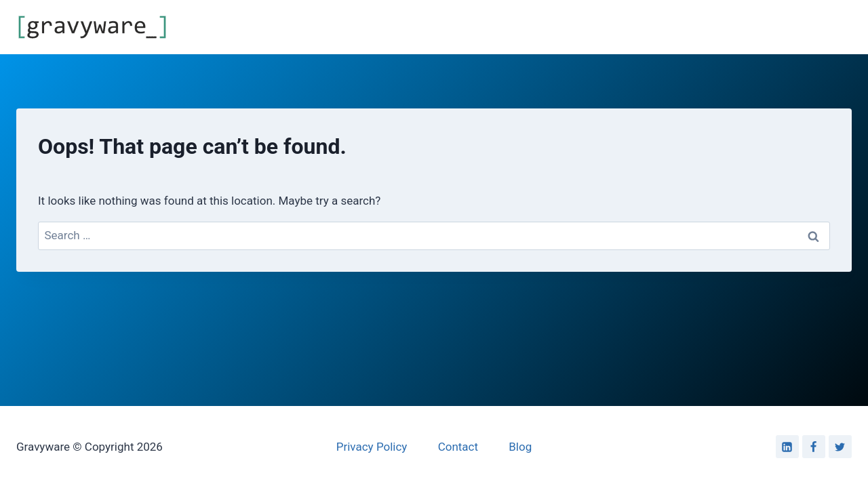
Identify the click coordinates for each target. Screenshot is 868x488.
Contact (458, 447)
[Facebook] (814, 447)
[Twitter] (840, 447)
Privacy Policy (372, 447)
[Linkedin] (787, 447)
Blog (520, 447)
